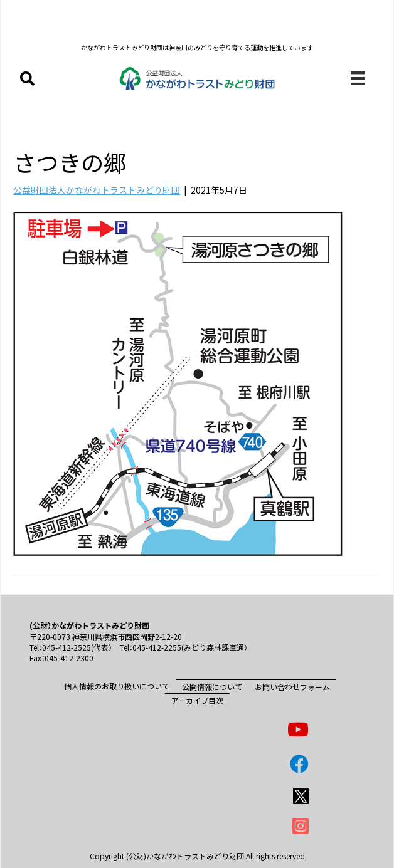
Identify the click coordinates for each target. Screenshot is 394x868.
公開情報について (212, 687)
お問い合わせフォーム (292, 687)
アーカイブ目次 (197, 700)
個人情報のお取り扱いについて (117, 686)
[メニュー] (358, 79)
